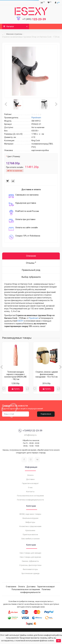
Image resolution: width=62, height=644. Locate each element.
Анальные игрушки (30, 518)
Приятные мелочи (30, 535)
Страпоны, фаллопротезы (30, 565)
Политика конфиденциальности (30, 500)
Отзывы (31, 263)
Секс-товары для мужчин (30, 557)
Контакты (30, 492)
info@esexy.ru (30, 435)
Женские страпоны (14, 34)
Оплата (30, 475)
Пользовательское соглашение (30, 496)
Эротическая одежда (30, 573)
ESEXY (20, 321)
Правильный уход (31, 270)
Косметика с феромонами (30, 526)
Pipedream (34, 318)
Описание (31, 256)
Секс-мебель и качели (30, 539)
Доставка (30, 479)
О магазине (11, 587)
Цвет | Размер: (14, 156)
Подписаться (46, 414)
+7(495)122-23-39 (30, 431)
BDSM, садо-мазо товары (30, 514)
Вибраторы (30, 522)
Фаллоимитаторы (30, 569)
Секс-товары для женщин (30, 553)
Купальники (30, 530)
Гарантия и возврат (30, 483)
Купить (16, 389)
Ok (59, 641)
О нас (30, 487)
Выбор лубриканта (31, 277)
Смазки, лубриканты (30, 561)
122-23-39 (34, 19)
